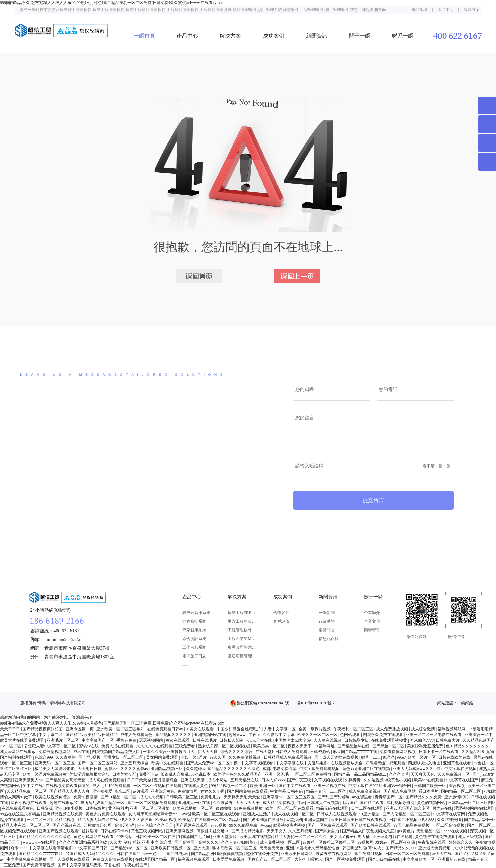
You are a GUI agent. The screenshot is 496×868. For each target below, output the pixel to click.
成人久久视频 (152, 797)
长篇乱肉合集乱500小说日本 (186, 774)
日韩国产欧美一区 (430, 786)
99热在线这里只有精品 (21, 814)
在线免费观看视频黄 (389, 740)
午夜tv (255, 735)
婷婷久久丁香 (213, 791)
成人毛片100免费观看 (112, 786)
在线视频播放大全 (347, 763)
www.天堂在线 (260, 740)
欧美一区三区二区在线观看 (290, 808)
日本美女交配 (125, 774)
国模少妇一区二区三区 (124, 757)
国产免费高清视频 (39, 865)
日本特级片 (96, 808)
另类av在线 (442, 808)
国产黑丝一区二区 (389, 746)
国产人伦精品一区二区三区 (407, 814)
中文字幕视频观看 (257, 763)
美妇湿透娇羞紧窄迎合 (90, 774)
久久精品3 (471, 752)
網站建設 (445, 703)
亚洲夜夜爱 (102, 791)
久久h (459, 848)
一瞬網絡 (465, 703)
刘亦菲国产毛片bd (195, 837)
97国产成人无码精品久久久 (90, 854)
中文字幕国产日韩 (92, 848)
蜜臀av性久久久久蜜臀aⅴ (127, 769)
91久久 (389, 757)
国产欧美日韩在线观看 (371, 825)
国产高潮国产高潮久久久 (197, 842)
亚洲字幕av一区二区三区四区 (289, 797)
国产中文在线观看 (295, 786)
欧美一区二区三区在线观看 (217, 814)
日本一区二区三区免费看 (408, 854)
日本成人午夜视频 (323, 803)
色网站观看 (350, 735)
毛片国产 (350, 803)
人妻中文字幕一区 (280, 729)
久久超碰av (196, 769)
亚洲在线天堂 (193, 780)
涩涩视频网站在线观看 (474, 808)
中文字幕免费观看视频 (320, 769)
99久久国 (218, 757)
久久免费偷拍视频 (245, 757)
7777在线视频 (455, 831)
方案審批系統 (194, 621)
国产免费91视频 (369, 854)
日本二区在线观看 (367, 808)
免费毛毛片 (211, 797)
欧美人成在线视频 (256, 837)
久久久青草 (399, 774)
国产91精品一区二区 (119, 797)
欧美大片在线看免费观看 (23, 740)
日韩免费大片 (448, 740)
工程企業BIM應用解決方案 (242, 639)
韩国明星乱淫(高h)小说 (363, 848)
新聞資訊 (317, 36)
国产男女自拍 (327, 831)
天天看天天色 (272, 848)
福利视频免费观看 (194, 859)
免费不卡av (149, 774)
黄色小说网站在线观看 (94, 837)
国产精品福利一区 (480, 820)
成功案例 (274, 36)
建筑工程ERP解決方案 (242, 613)
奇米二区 (123, 791)
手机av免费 (127, 740)
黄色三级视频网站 (148, 831)
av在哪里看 (362, 797)
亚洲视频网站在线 (211, 735)
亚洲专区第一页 (80, 729)
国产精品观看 (372, 803)
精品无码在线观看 (332, 808)
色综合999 (44, 757)
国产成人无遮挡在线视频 (337, 757)
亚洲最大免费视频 (435, 848)
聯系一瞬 (403, 36)
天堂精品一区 (429, 831)
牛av (301, 803)
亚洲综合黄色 (163, 791)
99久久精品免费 (244, 825)
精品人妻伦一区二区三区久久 (301, 837)
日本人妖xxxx (273, 780)
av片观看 (141, 791)
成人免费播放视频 (392, 729)
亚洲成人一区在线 (195, 803)
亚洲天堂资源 (225, 837)
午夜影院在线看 (432, 842)
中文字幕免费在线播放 (27, 859)
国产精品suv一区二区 (130, 848)
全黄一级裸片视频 (315, 729)
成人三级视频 (470, 837)
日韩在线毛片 (205, 740)
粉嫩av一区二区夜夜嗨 (396, 842)
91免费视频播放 (249, 808)
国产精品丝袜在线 (354, 746)
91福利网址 (325, 746)
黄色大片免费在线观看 (106, 814)
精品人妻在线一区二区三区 (26, 825)
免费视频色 (478, 814)
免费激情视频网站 (55, 752)
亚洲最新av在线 (452, 859)
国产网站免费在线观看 (248, 791)
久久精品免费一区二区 (27, 791)
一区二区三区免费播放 (312, 774)
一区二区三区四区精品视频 (51, 820)
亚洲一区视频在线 (330, 786)
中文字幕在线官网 (449, 814)
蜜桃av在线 (89, 746)
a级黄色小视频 (399, 780)
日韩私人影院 (232, 740)
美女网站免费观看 (163, 757)
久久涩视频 (374, 780)
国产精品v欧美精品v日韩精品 (92, 735)
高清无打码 (125, 825)
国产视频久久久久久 (174, 735)
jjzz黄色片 (405, 831)
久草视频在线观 (328, 780)
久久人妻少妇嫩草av (239, 842)
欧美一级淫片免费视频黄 (45, 774)
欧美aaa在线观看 (429, 780)
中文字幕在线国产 (462, 780)
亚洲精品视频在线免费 (63, 814)
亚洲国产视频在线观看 (59, 831)
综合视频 (457, 786)
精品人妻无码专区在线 (98, 820)
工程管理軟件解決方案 (242, 630)
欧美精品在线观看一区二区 (203, 820)
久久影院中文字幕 (279, 735)
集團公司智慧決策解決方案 (242, 647)
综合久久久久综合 (237, 752)
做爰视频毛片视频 (289, 825)
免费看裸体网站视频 (398, 752)
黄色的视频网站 (431, 803)
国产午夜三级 (299, 780)
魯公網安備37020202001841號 (263, 703)
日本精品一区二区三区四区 (472, 803)
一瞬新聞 (327, 613)
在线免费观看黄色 (18, 808)
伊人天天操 (208, 752)
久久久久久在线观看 (155, 746)
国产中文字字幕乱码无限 (80, 865)
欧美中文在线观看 (168, 763)
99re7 (401, 757)
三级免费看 (186, 746)
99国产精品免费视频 (412, 825)
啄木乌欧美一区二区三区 (235, 848)
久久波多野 (223, 803)
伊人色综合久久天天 (156, 825)
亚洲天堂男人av (29, 780)
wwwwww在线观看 (40, 842)
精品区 (235, 820)
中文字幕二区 (51, 735)
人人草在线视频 (328, 740)
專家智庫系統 (194, 630)
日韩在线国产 (129, 854)
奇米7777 (19, 848)
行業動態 (327, 621)
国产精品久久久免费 (424, 797)
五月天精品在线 (245, 780)
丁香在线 (113, 865)
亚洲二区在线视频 (374, 769)
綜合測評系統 (194, 639)
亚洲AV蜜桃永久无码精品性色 (313, 848)
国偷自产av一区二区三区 (270, 859)
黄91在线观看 (178, 740)
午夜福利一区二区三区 (354, 729)
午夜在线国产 (136, 865)
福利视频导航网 (452, 729)
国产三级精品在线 (384, 859)
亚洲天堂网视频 (180, 831)
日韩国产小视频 (404, 820)
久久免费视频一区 (454, 774)
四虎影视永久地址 (424, 763)
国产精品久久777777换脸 (41, 854)
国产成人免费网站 (400, 791)
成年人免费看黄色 (137, 735)
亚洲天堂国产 (316, 820)
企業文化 (372, 621)
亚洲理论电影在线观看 (393, 837)
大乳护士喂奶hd (309, 859)
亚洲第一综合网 (397, 786)
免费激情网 (188, 791)
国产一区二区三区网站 (98, 763)
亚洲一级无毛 (277, 774)
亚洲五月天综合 (135, 763)
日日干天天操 (140, 780)
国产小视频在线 (67, 825)
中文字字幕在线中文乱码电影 (302, 763)
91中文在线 (33, 786)
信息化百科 (329, 639)
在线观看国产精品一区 (156, 859)
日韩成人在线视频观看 (337, 814)
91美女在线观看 (200, 729)
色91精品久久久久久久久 (468, 746)
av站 (186, 814)
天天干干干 (11, 729)
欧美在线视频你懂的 (53, 797)
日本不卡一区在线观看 (439, 752)
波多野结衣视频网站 (334, 854)
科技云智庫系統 (196, 613)
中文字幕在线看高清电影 (51, 848)
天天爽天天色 (423, 774)
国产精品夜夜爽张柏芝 (43, 729)
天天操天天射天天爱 (242, 797)
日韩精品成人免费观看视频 (288, 757)
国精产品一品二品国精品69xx (360, 774)
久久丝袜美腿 (449, 820)
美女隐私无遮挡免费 (425, 746)
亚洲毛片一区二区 (63, 740)
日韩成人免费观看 (292, 752)
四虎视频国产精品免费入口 (117, 752)
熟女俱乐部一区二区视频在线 (225, 746)
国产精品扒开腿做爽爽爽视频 (218, 854)
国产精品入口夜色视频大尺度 (368, 831)
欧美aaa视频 (166, 820)
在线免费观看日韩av (166, 729)
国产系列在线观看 (192, 825)
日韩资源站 (320, 752)
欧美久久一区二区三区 (318, 735)
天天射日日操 (90, 769)
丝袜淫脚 (90, 831)
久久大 (116, 842)
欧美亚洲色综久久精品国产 (238, 774)
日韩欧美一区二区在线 (156, 837)
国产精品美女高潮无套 (66, 780)
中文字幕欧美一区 (419, 859)
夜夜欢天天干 (300, 746)
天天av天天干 (248, 803)
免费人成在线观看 (118, 746)
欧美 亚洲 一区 (263, 786)
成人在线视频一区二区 (294, 814)
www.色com (154, 854)
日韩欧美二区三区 (183, 797)
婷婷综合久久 (461, 842)
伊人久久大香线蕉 (137, 820)
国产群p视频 (90, 757)
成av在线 (82, 752)
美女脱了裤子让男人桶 (350, 837)
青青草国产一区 (389, 797)
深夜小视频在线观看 (29, 803)
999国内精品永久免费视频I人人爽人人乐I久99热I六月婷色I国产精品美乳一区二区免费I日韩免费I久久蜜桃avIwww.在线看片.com (112, 3)
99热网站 (125, 837)
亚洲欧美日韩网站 (297, 854)
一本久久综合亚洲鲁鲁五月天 (169, 752)
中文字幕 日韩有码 (287, 791)
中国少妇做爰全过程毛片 (239, 729)
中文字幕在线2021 (365, 786)
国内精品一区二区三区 (461, 791)
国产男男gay (178, 854)
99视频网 (365, 842)
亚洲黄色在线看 (457, 763)
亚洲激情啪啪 (457, 797)
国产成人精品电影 (248, 831)
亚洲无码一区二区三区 (55, 763)
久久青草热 (66, 757)
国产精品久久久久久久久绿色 (234, 769)
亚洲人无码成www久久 (413, 769)
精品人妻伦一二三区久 (326, 791)
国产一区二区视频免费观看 (152, 803)
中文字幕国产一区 (98, 740)
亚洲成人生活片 (257, 814)
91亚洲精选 (370, 814)
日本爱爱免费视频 (229, 859)
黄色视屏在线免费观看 (435, 837)
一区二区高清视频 (449, 825)
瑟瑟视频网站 (152, 740)
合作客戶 (281, 613)
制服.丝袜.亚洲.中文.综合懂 (148, 842)
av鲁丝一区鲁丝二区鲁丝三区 (329, 842)
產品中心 (446, 10)
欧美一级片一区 (422, 757)
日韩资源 (45, 808)
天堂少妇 (294, 820)
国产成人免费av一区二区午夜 (212, 763)
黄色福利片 (118, 808)
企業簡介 (372, 613)
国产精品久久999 (401, 848)
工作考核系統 (194, 647)
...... (185, 665)
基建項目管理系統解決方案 (242, 656)
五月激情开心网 (98, 825)
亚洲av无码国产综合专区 (408, 808)
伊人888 (428, 820)
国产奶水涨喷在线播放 (264, 820)
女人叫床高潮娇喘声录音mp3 (154, 814)
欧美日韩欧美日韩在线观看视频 (359, 820)
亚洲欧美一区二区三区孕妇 (121, 729)
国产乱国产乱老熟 (334, 797)
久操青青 (353, 780)
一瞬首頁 (144, 36)
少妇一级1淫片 (194, 757)
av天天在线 (442, 854)
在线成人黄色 (197, 786)
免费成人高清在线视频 (113, 859)
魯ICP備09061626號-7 (316, 703)
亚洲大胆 (202, 848)
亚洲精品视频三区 (168, 769)
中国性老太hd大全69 (293, 740)
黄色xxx (349, 769)
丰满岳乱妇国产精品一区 (103, 803)
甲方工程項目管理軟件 (242, 621)
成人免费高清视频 (365, 791)
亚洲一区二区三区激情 (150, 808)
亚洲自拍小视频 (69, 808)
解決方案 (472, 10)
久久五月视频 (301, 831)
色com (266, 825)
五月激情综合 (166, 780)
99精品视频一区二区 (229, 786)
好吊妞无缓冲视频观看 (386, 763)
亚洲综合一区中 (479, 735)
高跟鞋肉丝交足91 (213, 831)
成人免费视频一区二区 (280, 842)
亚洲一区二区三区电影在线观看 (434, 735)
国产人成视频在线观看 (70, 859)
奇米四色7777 (422, 740)
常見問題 (327, 630)
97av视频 (219, 825)
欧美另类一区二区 (269, 746)
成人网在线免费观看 (107, 780)
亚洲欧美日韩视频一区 (171, 848)
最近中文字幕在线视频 (457, 769)
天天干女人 (277, 831)
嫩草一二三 (371, 757)
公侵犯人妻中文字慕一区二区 (51, 746)
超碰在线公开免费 (262, 854)
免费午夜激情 (86, 797)
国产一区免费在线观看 (328, 825)
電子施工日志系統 (197, 656)
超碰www (238, 735)
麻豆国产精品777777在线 (355, 752)
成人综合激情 (423, 729)
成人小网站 (218, 780)
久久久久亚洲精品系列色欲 (84, 842)
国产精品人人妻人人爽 (70, 791)
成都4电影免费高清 (280, 769)
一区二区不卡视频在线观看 (158, 786)
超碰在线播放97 (64, 803)
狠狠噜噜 (224, 808)
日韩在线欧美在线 (455, 757)
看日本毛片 (429, 791)
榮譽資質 (372, 630)
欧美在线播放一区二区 (193, 808)
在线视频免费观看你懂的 (68, 786)
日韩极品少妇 (357, 740)
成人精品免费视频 (279, 803)
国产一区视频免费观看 (345, 859)
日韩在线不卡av (115, 831)
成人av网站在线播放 (18, 752)
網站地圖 (420, 10)
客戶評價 (281, 621)
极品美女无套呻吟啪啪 (55, 769)
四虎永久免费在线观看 (383, 735)
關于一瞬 (360, 36)
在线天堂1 (265, 752)
